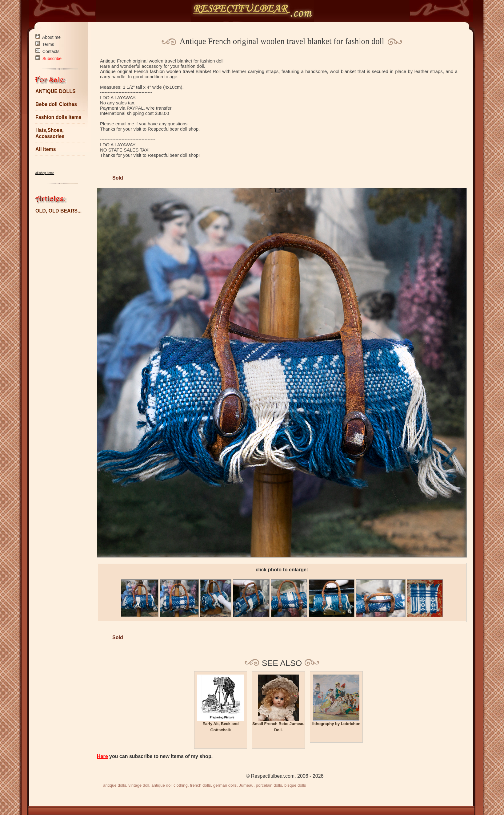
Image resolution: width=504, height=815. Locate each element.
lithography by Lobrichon (336, 724)
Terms (48, 44)
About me (51, 37)
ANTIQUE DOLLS (56, 91)
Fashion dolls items (58, 117)
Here (102, 756)
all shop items (45, 173)
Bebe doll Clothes (56, 104)
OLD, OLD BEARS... (58, 211)
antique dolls (115, 785)
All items (46, 149)
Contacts (51, 51)
